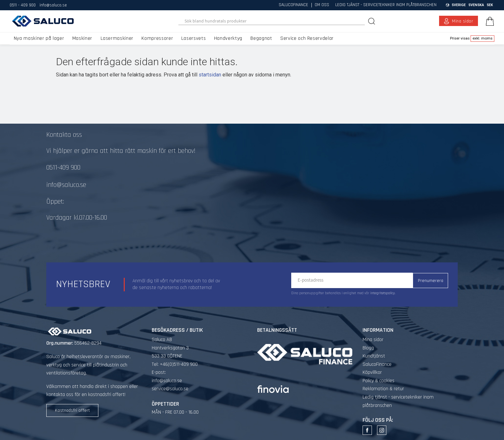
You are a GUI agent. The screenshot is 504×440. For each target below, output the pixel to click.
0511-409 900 (63, 168)
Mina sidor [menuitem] (463, 21)
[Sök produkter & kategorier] (272, 21)
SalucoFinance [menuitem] (293, 5)
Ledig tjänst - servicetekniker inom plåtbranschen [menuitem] (386, 5)
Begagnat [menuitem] (261, 38)
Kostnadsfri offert (72, 410)
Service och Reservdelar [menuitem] (307, 38)
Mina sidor (373, 340)
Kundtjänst (374, 356)
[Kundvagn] (489, 21)
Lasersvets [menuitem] (194, 38)
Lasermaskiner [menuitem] (117, 38)
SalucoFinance (377, 364)
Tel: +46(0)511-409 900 (175, 364)
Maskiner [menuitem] (82, 38)
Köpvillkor (372, 372)
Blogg (368, 348)
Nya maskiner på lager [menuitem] (39, 38)
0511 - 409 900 (23, 5)
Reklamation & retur (383, 389)
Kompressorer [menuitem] (157, 38)
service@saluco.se (170, 389)
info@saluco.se (53, 5)
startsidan (210, 75)
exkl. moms (482, 38)
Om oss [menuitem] (322, 5)
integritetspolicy (382, 293)
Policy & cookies (378, 381)
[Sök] (372, 21)
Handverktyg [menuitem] (228, 38)
